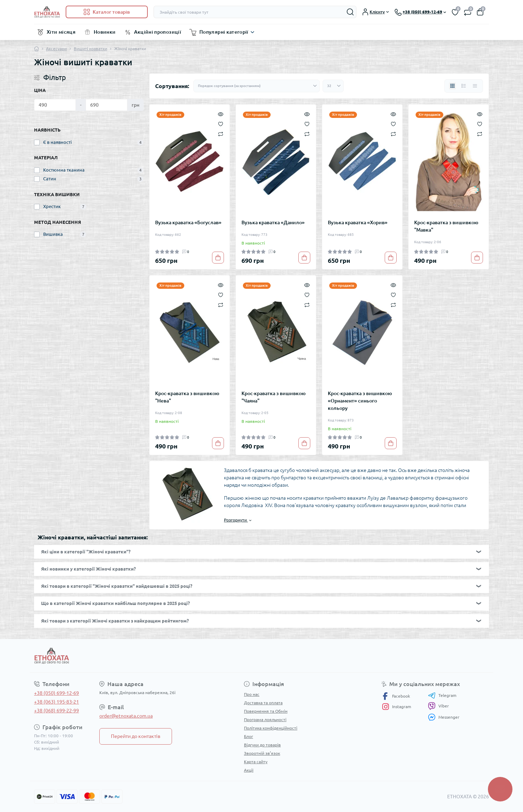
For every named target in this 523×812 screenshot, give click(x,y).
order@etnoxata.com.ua (126, 716)
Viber (438, 706)
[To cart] (218, 258)
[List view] (464, 86)
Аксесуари (56, 49)
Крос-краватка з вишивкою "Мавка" (446, 226)
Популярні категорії (224, 32)
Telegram (442, 695)
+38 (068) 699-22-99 (57, 711)
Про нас (252, 694)
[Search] (350, 12)
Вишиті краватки (90, 49)
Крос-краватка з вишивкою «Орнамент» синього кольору (360, 401)
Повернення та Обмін (266, 711)
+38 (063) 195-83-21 (57, 702)
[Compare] (221, 134)
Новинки (105, 32)
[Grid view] (452, 86)
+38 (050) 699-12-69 (57, 693)
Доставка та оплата (263, 703)
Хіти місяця (61, 32)
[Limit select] (333, 86)
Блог (249, 736)
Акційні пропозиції (158, 32)
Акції (249, 770)
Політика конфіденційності (271, 728)
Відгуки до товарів (262, 745)
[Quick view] (221, 114)
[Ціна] (55, 105)
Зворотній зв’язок (262, 753)
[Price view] (475, 86)
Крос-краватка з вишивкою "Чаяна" (274, 397)
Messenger (444, 717)
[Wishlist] (221, 124)
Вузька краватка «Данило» (273, 222)
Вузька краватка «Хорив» (358, 222)
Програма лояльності (265, 720)
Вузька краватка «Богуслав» (188, 222)
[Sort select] (257, 86)
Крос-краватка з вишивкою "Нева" (187, 397)
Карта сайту (256, 762)
